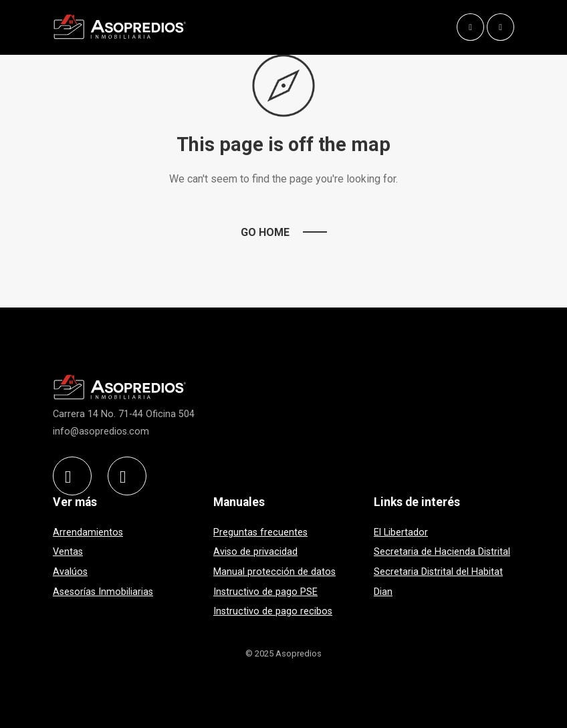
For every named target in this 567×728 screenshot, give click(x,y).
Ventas (68, 552)
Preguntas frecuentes (260, 532)
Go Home (265, 232)
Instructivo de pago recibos (273, 611)
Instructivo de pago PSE (265, 592)
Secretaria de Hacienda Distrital (442, 552)
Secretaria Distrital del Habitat (438, 572)
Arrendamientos (88, 532)
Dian (383, 592)
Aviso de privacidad (255, 552)
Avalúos (70, 572)
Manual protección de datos (274, 572)
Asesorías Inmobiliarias (103, 592)
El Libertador (401, 532)
